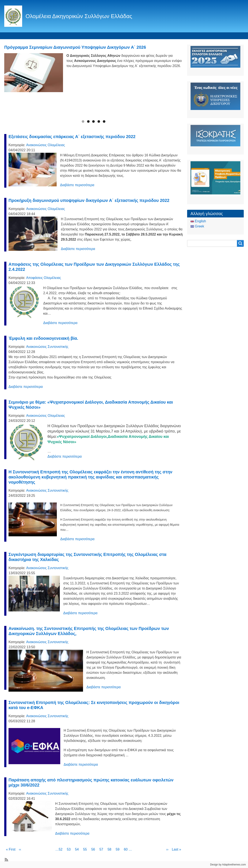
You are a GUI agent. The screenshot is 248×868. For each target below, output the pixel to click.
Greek (197, 226)
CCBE (152, 36)
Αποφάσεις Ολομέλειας (44, 278)
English (198, 221)
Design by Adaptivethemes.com (228, 865)
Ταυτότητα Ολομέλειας (42, 36)
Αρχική (12, 36)
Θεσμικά (74, 36)
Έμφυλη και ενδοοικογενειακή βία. (43, 338)
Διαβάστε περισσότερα (77, 185)
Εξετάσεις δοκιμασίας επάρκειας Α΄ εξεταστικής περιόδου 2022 (72, 137)
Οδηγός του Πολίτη (124, 36)
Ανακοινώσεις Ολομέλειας (46, 145)
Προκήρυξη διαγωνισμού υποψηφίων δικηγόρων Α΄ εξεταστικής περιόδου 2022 (89, 200)
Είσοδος (171, 36)
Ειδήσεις (95, 36)
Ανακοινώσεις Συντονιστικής (47, 347)
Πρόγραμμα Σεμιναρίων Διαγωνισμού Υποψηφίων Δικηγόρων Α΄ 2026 (75, 47)
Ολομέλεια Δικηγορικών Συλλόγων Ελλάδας (79, 16)
